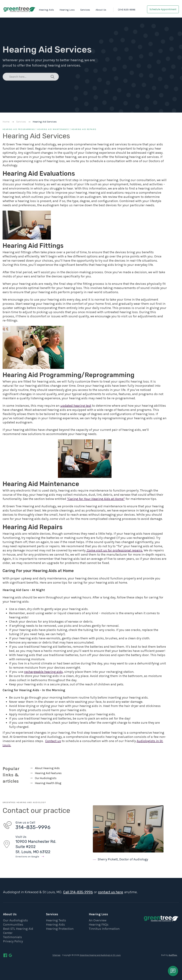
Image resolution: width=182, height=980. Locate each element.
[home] (19, 9)
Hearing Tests (56, 920)
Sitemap (56, 955)
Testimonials (12, 937)
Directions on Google (27, 857)
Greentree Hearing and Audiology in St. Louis (100, 955)
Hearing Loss (67, 10)
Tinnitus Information (104, 929)
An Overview (98, 920)
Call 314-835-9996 (78, 892)
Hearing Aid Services (45, 122)
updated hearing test (76, 406)
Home (6, 122)
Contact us (53, 741)
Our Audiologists (15, 920)
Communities (13, 925)
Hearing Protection (60, 929)
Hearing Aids (46, 10)
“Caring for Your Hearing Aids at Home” (96, 499)
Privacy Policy (13, 941)
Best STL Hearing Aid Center (18, 931)
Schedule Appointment (163, 9)
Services (85, 10)
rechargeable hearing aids (43, 672)
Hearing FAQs (99, 925)
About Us (101, 10)
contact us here (111, 892)
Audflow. (173, 955)
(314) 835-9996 (127, 10)
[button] (46, 10)
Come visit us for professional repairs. (114, 550)
